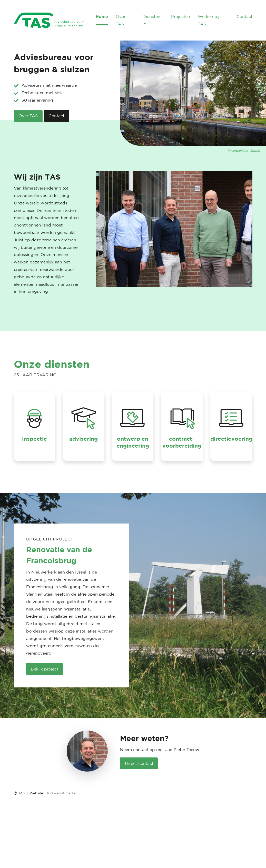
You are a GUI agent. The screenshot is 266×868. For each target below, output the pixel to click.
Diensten (151, 16)
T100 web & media (60, 793)
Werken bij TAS (209, 20)
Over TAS (121, 20)
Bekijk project (45, 669)
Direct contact (139, 763)
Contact (244, 16)
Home (102, 16)
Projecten (181, 16)
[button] (183, 139)
